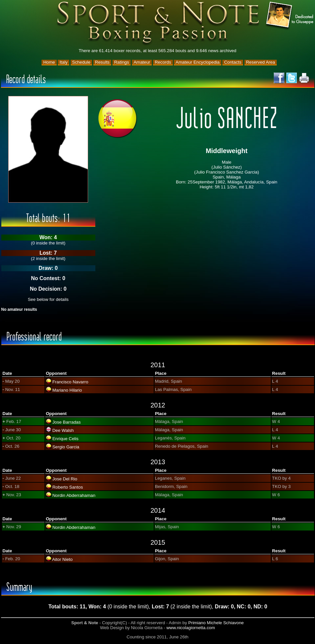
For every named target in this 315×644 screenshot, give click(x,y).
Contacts (233, 62)
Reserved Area (261, 62)
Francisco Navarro (70, 382)
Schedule (81, 62)
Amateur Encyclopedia (197, 62)
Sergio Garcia (66, 447)
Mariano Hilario (67, 390)
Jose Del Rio (65, 479)
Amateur (142, 62)
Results (102, 62)
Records (163, 62)
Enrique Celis (65, 439)
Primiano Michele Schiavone (216, 623)
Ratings (122, 62)
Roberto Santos (68, 487)
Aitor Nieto (62, 559)
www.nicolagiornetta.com (190, 628)
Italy (63, 62)
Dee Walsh (63, 430)
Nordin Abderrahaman (74, 495)
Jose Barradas (67, 422)
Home (49, 62)
